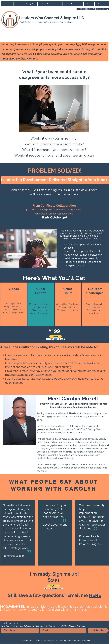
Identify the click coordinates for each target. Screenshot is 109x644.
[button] (56, 337)
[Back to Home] (11, 623)
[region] (14, 304)
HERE (95, 595)
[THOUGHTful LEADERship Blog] (93, 9)
